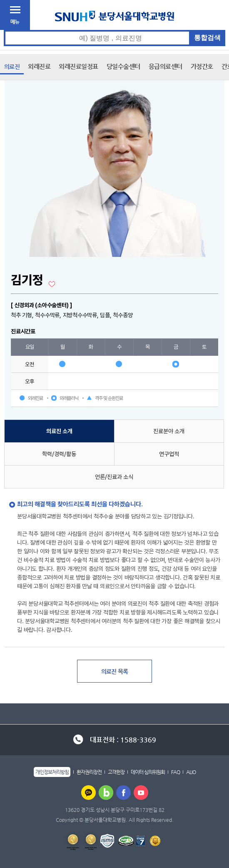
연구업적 (169, 454)
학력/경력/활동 (59, 454)
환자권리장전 (89, 772)
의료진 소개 (59, 431)
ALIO (191, 772)
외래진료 (39, 66)
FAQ (175, 772)
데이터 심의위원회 (148, 772)
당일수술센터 (123, 66)
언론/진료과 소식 (114, 477)
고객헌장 (116, 772)
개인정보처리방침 (52, 772)
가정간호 (202, 66)
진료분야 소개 (169, 431)
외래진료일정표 (78, 66)
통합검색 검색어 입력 (115, 30)
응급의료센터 (166, 66)
